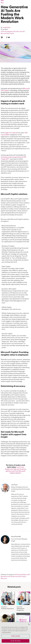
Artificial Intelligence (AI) (8, 32)
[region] (15, 633)
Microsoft (4, 579)
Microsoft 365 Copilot (7, 34)
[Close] (29, 624)
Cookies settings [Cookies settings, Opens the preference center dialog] (15, 636)
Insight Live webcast (11, 133)
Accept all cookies (16, 641)
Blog (2, 3)
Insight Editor (7, 28)
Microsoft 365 (21, 32)
